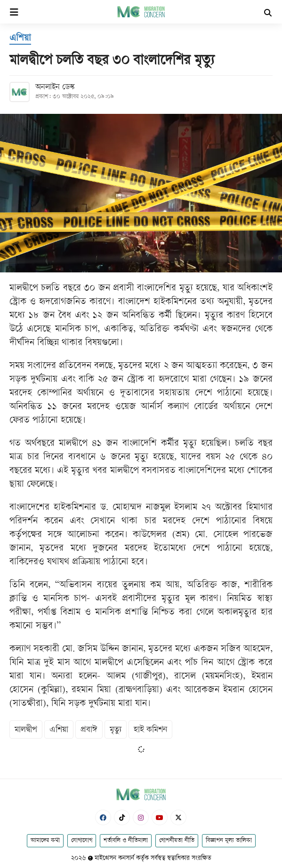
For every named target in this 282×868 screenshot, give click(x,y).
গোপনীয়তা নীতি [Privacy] (177, 841)
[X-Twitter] (178, 817)
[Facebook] (103, 817)
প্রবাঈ (89, 730)
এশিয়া (59, 730)
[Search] (268, 14)
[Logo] (141, 12)
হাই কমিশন (150, 730)
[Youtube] (160, 817)
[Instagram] (141, 817)
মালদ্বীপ (26, 730)
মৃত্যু (116, 730)
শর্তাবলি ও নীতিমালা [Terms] (126, 841)
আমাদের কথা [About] (45, 841)
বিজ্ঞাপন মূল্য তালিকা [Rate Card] (229, 841)
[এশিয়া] (20, 39)
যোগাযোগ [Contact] (82, 841)
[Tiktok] (122, 817)
